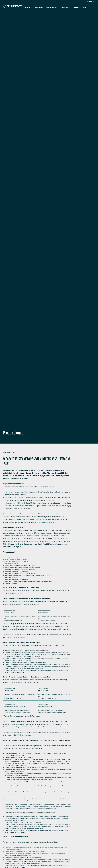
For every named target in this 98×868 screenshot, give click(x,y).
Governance (35, 6)
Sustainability (65, 6)
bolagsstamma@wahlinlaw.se (14, 503)
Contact (84, 6)
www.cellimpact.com (49, 522)
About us (23, 6)
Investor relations (49, 6)
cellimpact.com (91, 1)
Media (76, 6)
